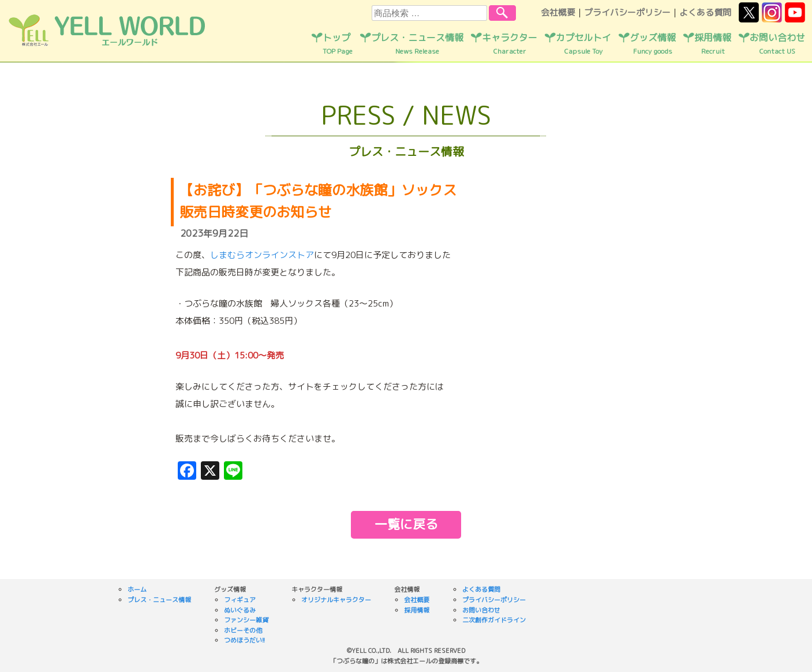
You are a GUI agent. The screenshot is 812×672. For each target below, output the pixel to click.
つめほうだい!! (244, 640)
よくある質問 (705, 12)
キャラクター (510, 44)
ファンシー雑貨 (246, 620)
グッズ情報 (653, 44)
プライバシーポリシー (627, 12)
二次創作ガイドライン (494, 620)
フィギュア (240, 600)
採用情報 (713, 44)
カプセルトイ (583, 44)
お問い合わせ (777, 44)
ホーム (137, 589)
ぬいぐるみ (240, 610)
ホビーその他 (243, 630)
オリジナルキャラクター (336, 600)
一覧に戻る (406, 524)
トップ (338, 44)
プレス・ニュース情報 (417, 44)
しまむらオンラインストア (262, 255)
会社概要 (558, 12)
